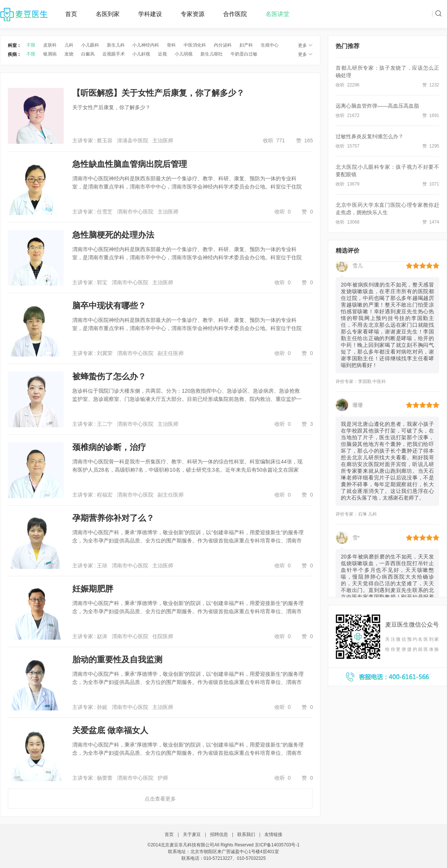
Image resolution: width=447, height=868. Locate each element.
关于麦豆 (192, 834)
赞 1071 (431, 184)
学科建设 (150, 14)
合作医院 (235, 14)
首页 (71, 14)
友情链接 (273, 834)
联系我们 (246, 834)
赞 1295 (431, 146)
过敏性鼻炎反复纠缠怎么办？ (370, 136)
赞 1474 (431, 222)
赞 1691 (431, 115)
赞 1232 (431, 85)
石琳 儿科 (367, 517)
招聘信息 (219, 834)
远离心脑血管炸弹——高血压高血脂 (377, 106)
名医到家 (108, 14)
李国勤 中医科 (372, 384)
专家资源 (193, 14)
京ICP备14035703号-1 (277, 845)
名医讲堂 (278, 14)
